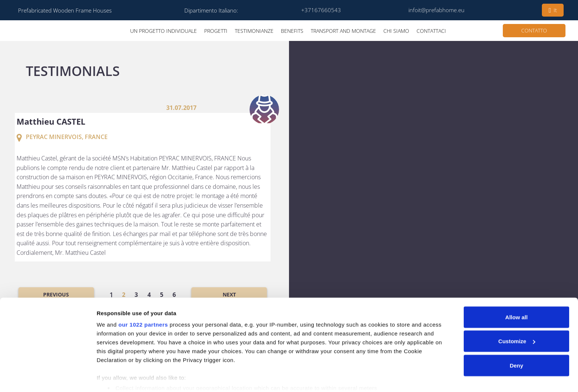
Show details (114, 377)
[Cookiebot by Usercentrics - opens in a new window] (48, 378)
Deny (517, 337)
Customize (517, 313)
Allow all (517, 289)
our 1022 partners (143, 296)
